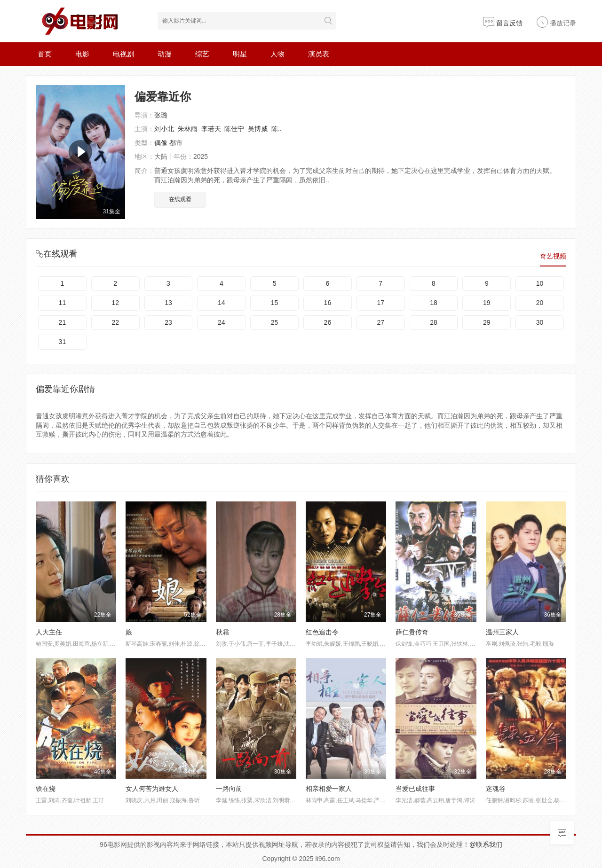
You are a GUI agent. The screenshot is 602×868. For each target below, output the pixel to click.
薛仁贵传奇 (412, 632)
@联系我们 (486, 845)
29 (487, 322)
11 (63, 303)
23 (168, 322)
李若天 (211, 129)
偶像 (161, 143)
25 (275, 322)
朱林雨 (188, 129)
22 (115, 322)
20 (540, 303)
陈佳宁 (234, 129)
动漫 (165, 54)
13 (168, 303)
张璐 (161, 115)
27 (380, 322)
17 (380, 303)
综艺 (202, 54)
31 (63, 342)
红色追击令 (322, 632)
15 (275, 303)
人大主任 (49, 632)
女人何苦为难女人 (152, 789)
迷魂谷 (496, 789)
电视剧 (123, 54)
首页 (45, 54)
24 (222, 322)
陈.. (277, 129)
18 (434, 303)
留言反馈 (503, 23)
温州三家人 (502, 632)
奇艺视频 (553, 256)
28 (434, 322)
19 (487, 303)
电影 (82, 54)
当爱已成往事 (415, 789)
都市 (176, 143)
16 (328, 303)
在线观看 (180, 199)
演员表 (319, 54)
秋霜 (222, 632)
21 (63, 322)
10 (540, 283)
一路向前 (229, 789)
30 (540, 322)
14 (222, 303)
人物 (277, 54)
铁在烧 (46, 789)
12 (115, 303)
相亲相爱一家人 (329, 789)
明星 (240, 54)
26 (328, 322)
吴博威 (258, 129)
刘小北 (164, 129)
